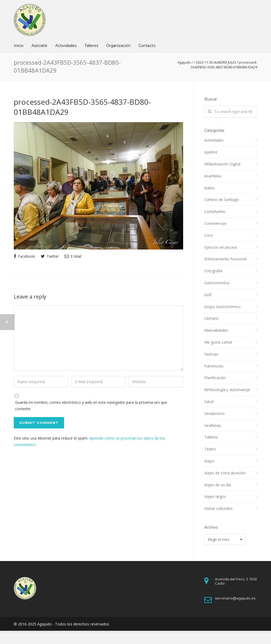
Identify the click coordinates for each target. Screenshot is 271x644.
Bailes (209, 188)
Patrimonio (214, 366)
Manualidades (216, 330)
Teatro (210, 449)
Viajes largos (215, 496)
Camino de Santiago (222, 200)
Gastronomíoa (217, 283)
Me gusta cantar (218, 342)
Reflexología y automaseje (227, 390)
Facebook (24, 256)
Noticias (211, 354)
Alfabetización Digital (222, 164)
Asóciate (39, 46)
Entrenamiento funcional (225, 259)
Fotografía (213, 271)
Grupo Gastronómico (222, 307)
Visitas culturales (218, 508)
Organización (118, 46)
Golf (208, 295)
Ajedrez (211, 152)
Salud (209, 402)
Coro (209, 235)
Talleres (91, 46)
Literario (211, 318)
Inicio (19, 46)
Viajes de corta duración (225, 473)
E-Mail (73, 256)
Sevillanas (213, 425)
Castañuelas (215, 211)
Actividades (66, 46)
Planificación (215, 378)
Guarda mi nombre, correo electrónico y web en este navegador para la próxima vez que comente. (91, 406)
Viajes (209, 461)
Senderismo (214, 413)
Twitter (50, 256)
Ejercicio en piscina (220, 247)
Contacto (147, 46)
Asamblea (213, 176)
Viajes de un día (218, 485)
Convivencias (215, 223)
